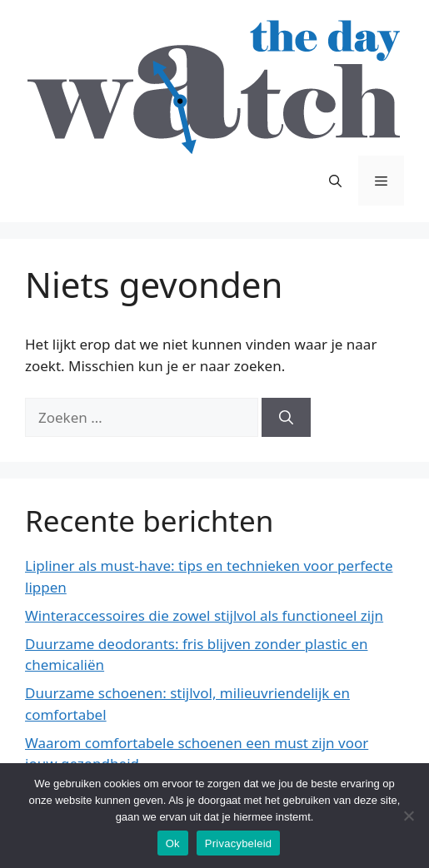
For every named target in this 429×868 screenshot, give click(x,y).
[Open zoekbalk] (335, 181)
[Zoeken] (286, 418)
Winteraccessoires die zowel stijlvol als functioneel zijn (204, 615)
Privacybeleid (239, 843)
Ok (173, 843)
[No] (408, 816)
